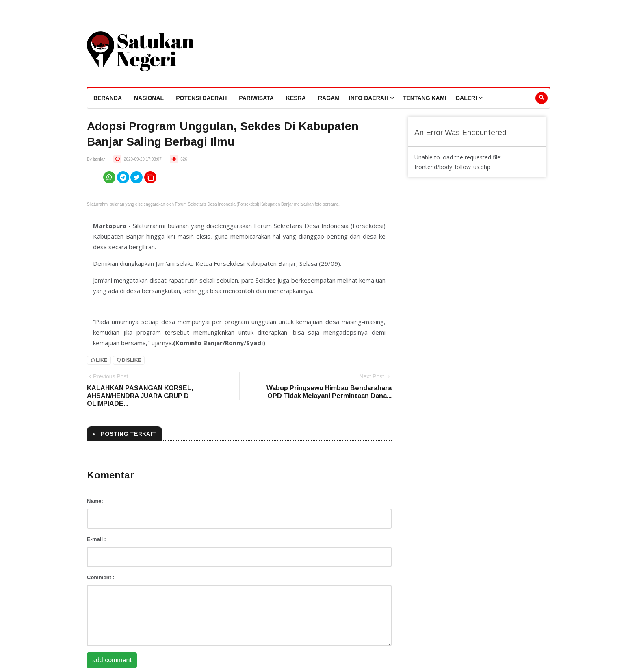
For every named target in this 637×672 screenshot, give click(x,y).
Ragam (329, 98)
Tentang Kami (425, 98)
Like (99, 360)
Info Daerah (371, 98)
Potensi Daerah (201, 98)
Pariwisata (256, 98)
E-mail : (96, 539)
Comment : (101, 577)
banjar (99, 159)
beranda (108, 98)
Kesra (296, 98)
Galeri (469, 98)
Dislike (129, 360)
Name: (95, 501)
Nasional (149, 98)
